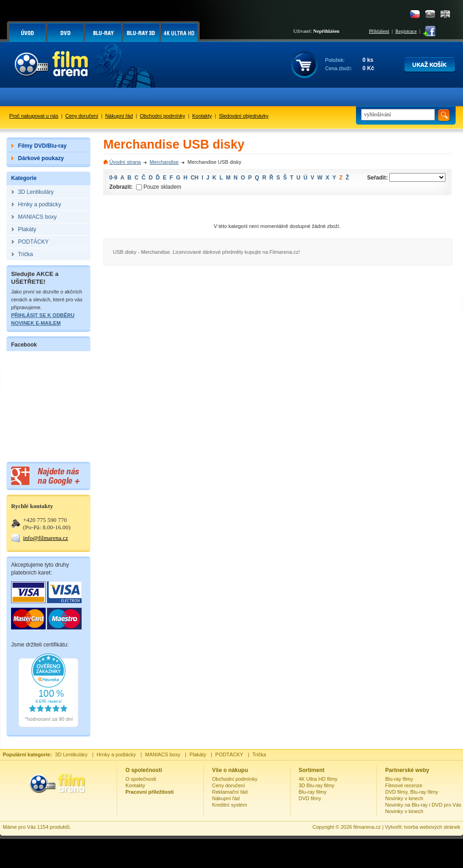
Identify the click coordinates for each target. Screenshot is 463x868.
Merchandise (164, 162)
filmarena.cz (367, 827)
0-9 (113, 178)
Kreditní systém (230, 805)
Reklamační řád (230, 792)
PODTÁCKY (229, 754)
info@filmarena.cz (46, 538)
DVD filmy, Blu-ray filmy (412, 792)
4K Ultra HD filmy (318, 779)
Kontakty (202, 116)
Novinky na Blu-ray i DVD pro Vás (423, 805)
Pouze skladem (159, 187)
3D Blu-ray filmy (317, 785)
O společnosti (141, 779)
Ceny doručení (82, 116)
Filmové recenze (404, 785)
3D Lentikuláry (71, 754)
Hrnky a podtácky (116, 754)
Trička (259, 754)
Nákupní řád (119, 116)
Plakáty (198, 754)
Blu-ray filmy (313, 792)
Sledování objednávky (244, 116)
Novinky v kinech (404, 798)
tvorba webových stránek (432, 827)
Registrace (406, 31)
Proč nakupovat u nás (34, 116)
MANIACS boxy (163, 754)
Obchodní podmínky (162, 116)
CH (194, 178)
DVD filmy (310, 798)
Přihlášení (379, 31)
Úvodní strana (125, 162)
